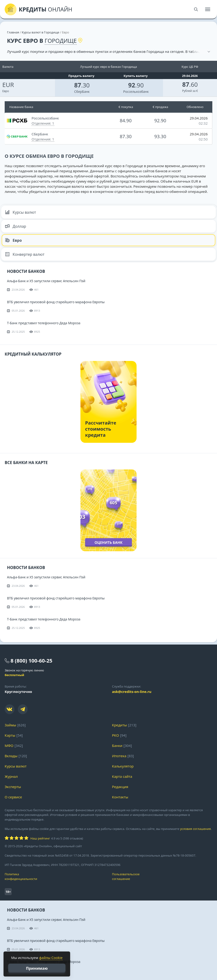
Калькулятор (123, 766)
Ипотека (119, 756)
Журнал (11, 776)
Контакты (120, 797)
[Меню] (208, 9)
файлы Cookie (51, 958)
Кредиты (119, 725)
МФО (9, 746)
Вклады (11, 756)
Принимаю (37, 968)
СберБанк (82, 92)
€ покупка (126, 107)
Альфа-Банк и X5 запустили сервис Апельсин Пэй (46, 281)
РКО (116, 735)
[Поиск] (196, 9)
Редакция (120, 787)
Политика (55, 877)
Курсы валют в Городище (40, 32)
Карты (10, 735)
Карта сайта (122, 776)
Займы (10, 725)
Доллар (16, 226)
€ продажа (160, 107)
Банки (117, 746)
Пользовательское (162, 877)
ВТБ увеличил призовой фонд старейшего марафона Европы (56, 302)
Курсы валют (20, 212)
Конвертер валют (25, 254)
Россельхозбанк (136, 92)
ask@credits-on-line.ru (132, 692)
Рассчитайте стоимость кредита (101, 429)
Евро (13, 240)
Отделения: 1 (43, 123)
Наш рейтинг (40, 838)
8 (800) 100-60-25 (31, 660)
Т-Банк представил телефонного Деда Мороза (44, 323)
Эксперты (13, 787)
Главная (13, 32)
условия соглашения (195, 829)
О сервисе (13, 797)
